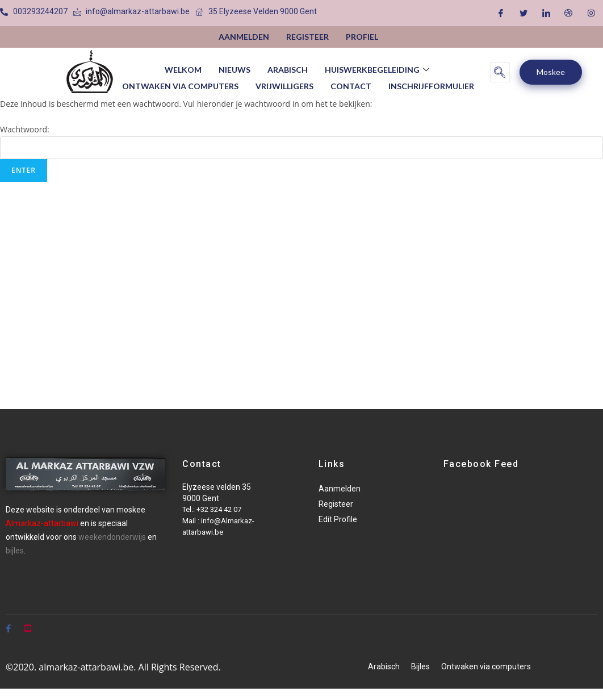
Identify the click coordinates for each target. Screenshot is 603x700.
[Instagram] (591, 13)
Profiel (362, 37)
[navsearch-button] (500, 72)
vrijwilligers (284, 83)
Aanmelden (244, 37)
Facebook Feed (481, 464)
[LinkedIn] (546, 13)
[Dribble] (568, 13)
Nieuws (235, 68)
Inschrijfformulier (431, 83)
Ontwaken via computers (180, 83)
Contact (351, 83)
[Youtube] (28, 623)
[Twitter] (524, 13)
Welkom (183, 68)
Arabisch (288, 68)
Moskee (551, 72)
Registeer (307, 37)
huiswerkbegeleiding (378, 68)
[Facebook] (501, 13)
